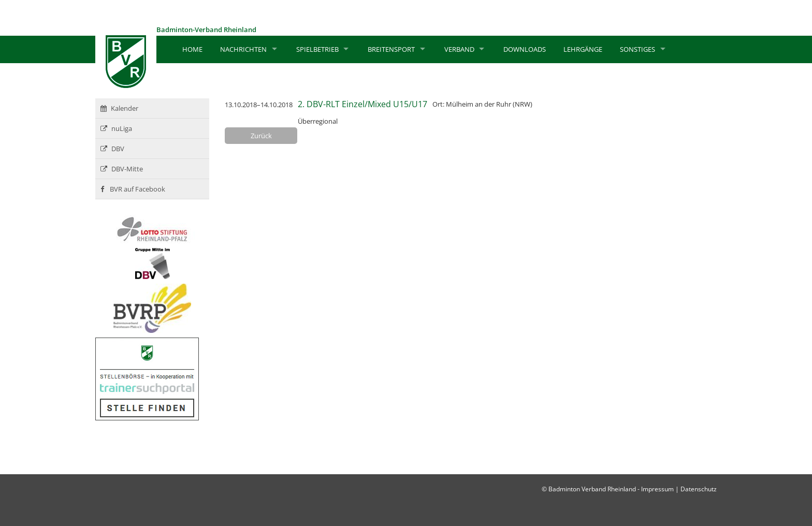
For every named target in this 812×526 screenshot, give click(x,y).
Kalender (119, 108)
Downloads (525, 49)
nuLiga (116, 128)
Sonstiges (637, 49)
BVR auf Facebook (133, 189)
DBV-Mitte (122, 169)
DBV (112, 149)
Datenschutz (699, 489)
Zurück (261, 136)
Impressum (657, 489)
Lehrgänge (583, 49)
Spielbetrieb (317, 49)
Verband (459, 49)
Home (192, 49)
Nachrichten (243, 49)
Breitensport (391, 49)
